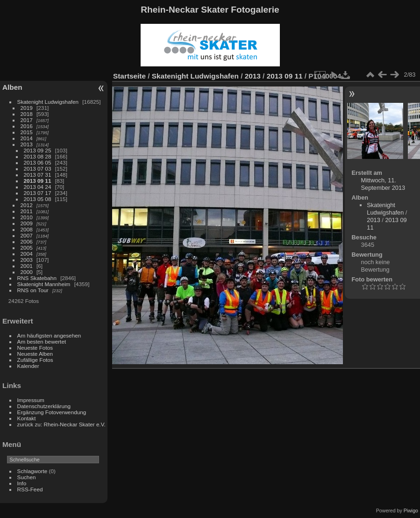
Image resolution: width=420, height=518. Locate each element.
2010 (27, 217)
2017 (27, 120)
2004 (27, 254)
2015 (27, 132)
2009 (27, 223)
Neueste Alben (35, 354)
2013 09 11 (38, 181)
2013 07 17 (38, 193)
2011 (27, 211)
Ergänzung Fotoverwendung (52, 412)
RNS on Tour (33, 290)
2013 (27, 144)
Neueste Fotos (35, 348)
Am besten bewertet (42, 342)
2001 (27, 266)
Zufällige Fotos (35, 360)
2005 (27, 248)
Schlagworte (32, 471)
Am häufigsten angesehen (49, 335)
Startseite (129, 76)
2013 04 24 (38, 187)
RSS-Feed (30, 489)
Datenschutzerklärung (44, 406)
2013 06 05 (38, 162)
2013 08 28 (38, 156)
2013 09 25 (38, 150)
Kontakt (27, 418)
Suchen (27, 477)
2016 (27, 126)
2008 (27, 229)
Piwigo (411, 511)
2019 (27, 108)
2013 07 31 (38, 175)
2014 (27, 138)
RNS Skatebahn (37, 278)
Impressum (31, 400)
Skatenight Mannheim (44, 284)
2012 (27, 205)
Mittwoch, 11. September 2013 (383, 184)
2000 (27, 272)
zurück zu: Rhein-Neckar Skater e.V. (61, 424)
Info (22, 483)
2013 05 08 (38, 199)
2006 (27, 241)
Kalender (28, 366)
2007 (27, 235)
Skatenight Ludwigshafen (48, 102)
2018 (27, 114)
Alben (12, 87)
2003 (27, 260)
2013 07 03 (38, 169)
